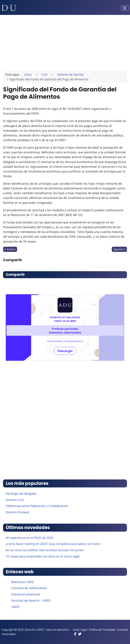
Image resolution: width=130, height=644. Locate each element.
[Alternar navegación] (125, 8)
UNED (15, 607)
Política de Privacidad (102, 630)
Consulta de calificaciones (29, 588)
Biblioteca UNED (23, 582)
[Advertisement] (65, 41)
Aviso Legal (80, 630)
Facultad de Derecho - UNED (31, 600)
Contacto (123, 630)
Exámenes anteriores (26, 594)
